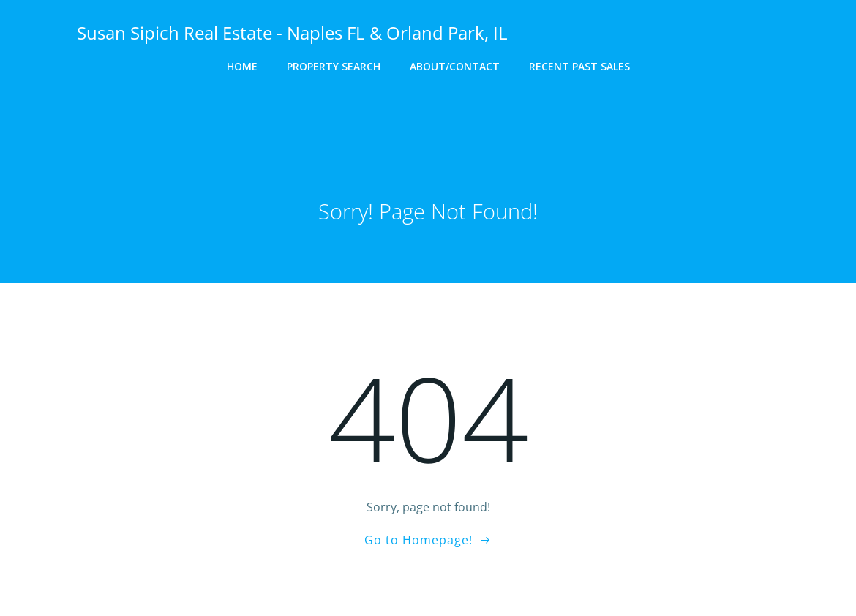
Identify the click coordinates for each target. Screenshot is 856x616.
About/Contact (455, 66)
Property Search (334, 66)
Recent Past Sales (579, 66)
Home (242, 66)
